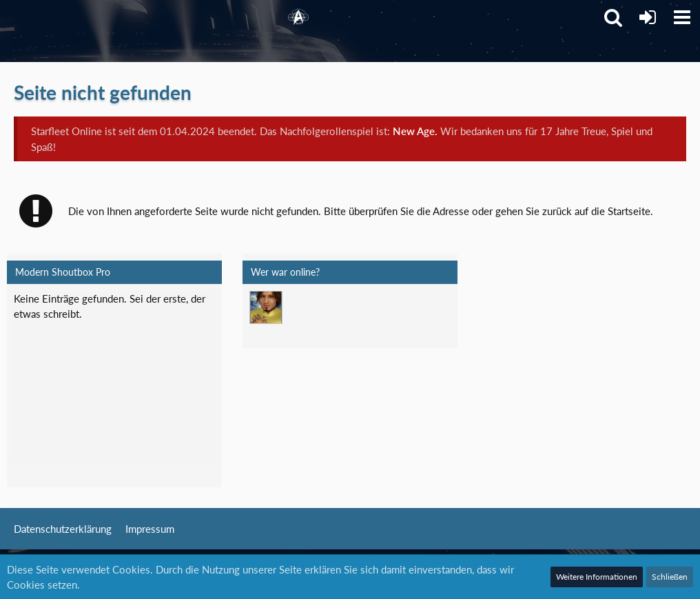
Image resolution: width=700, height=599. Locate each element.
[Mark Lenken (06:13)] (266, 307)
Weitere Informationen (597, 577)
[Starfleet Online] (298, 17)
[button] (682, 17)
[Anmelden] (648, 17)
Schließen (670, 577)
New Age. (415, 131)
